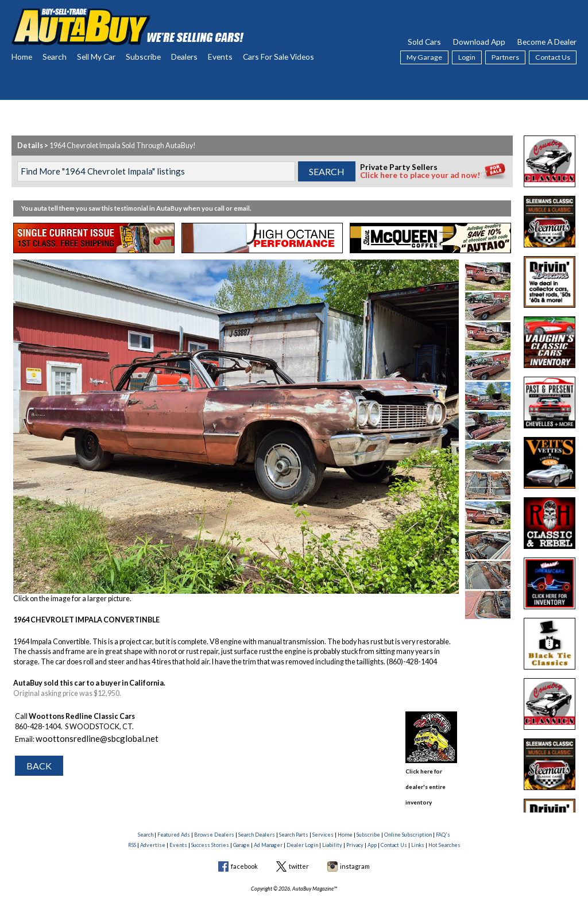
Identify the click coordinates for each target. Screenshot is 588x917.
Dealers (184, 57)
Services (323, 821)
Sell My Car (96, 57)
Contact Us (553, 57)
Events (220, 57)
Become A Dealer (547, 42)
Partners (505, 57)
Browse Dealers (214, 821)
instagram (355, 852)
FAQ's (443, 821)
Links (418, 831)
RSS (132, 831)
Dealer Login (302, 831)
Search (55, 57)
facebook (244, 852)
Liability (332, 831)
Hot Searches (444, 831)
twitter (299, 852)
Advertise (153, 831)
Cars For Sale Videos (278, 57)
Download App (479, 42)
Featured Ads (174, 821)
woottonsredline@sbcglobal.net (85, 736)
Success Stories (210, 831)
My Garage (424, 57)
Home (22, 57)
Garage (241, 831)
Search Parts (294, 821)
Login (467, 57)
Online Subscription (408, 821)
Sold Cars (424, 42)
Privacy (355, 831)
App (372, 831)
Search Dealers (257, 821)
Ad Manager (268, 831)
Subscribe (143, 57)
